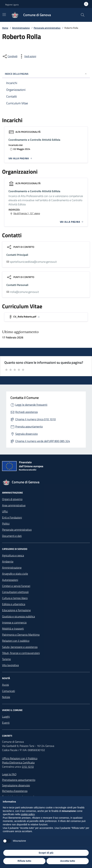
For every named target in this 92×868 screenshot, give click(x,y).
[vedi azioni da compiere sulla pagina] (27, 56)
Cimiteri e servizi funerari (16, 586)
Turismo (6, 659)
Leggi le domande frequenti (31, 405)
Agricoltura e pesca (13, 555)
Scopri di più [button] (46, 853)
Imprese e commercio (14, 622)
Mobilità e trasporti (13, 629)
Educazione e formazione (16, 610)
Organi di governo (12, 499)
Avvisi (5, 685)
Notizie (6, 697)
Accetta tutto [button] (68, 861)
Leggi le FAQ (9, 774)
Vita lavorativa (10, 665)
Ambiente (8, 561)
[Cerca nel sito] (83, 15)
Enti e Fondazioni (12, 517)
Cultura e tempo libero (15, 598)
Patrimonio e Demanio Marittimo (21, 635)
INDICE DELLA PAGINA (46, 74)
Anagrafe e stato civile (15, 574)
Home (5, 28)
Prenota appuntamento (29, 426)
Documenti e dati (12, 536)
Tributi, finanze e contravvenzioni (21, 653)
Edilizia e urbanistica (14, 604)
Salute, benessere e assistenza (20, 647)
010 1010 (28, 767)
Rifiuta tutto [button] (24, 861)
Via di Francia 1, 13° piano (27, 213)
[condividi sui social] (10, 56)
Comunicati (9, 691)
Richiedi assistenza (26, 412)
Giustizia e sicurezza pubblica (18, 616)
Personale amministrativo (47, 28)
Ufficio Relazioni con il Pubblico (20, 758)
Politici (6, 524)
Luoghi (6, 717)
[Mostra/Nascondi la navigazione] (4, 15)
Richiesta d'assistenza (15, 791)
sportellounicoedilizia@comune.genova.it (33, 262)
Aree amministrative (14, 505)
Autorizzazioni (10, 580)
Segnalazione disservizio (16, 785)
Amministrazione (21, 28)
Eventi (6, 723)
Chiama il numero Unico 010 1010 (35, 419)
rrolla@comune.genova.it (24, 292)
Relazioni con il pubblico (16, 641)
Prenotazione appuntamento (19, 780)
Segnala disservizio (26, 434)
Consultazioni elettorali (15, 592)
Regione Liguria (12, 5)
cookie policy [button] (28, 814)
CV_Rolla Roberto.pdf (25, 317)
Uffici (5, 511)
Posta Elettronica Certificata (18, 762)
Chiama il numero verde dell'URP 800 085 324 (43, 441)
